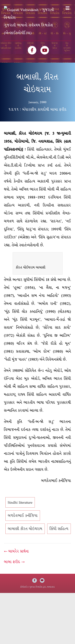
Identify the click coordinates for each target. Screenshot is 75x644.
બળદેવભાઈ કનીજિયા (23, 518)
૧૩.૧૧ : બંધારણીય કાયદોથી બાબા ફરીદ (37, 112)
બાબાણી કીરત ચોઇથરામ (25, 531)
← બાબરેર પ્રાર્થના (16, 553)
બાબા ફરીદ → (14, 564)
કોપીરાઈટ (24, 589)
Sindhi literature (20, 505)
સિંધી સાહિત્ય (59, 531)
